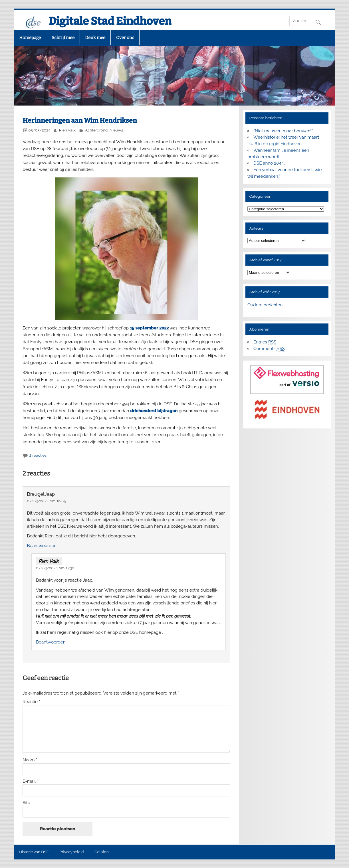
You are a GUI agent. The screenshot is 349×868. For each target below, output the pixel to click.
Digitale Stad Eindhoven (110, 21)
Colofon (102, 852)
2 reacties (38, 455)
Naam (30, 760)
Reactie (31, 702)
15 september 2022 (149, 328)
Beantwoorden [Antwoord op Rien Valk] (51, 642)
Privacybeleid (71, 852)
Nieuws (116, 130)
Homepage (30, 38)
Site (26, 803)
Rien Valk (67, 130)
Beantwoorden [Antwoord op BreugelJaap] (42, 546)
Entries (265, 342)
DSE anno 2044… (270, 163)
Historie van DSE (34, 852)
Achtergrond (96, 130)
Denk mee (95, 38)
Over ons (125, 38)
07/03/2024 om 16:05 (47, 501)
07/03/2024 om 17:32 (55, 568)
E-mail (30, 781)
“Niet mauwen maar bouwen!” (283, 131)
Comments (269, 349)
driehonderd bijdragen (154, 411)
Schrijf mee (63, 38)
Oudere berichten (265, 305)
